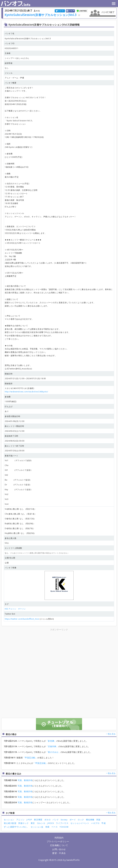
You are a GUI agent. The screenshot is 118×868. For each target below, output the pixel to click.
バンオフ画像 (11, 568)
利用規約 (59, 838)
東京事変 (38, 820)
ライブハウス (62, 823)
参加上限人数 (11, 538)
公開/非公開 (10, 558)
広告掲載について (59, 845)
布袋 (47, 827)
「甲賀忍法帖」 (30, 758)
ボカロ (48, 820)
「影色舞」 (51, 741)
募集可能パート (12, 456)
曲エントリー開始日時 (14, 426)
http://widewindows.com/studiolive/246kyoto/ (26, 392)
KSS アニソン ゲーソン (15, 609)
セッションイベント (80, 823)
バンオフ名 (10, 33)
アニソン (20, 820)
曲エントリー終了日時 (14, 446)
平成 (103, 823)
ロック (81, 820)
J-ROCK (51, 823)
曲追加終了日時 (12, 436)
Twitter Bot (10, 614)
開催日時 (9, 374)
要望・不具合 (59, 853)
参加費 (8, 397)
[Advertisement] (32, 653)
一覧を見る (111, 734)
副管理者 (9, 63)
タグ (7, 604)
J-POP (29, 820)
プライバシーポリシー (58, 841)
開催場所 (9, 384)
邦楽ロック (24, 823)
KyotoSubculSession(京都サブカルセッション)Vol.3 (40, 15)
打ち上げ (9, 407)
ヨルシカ (41, 823)
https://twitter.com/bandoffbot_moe (22, 619)
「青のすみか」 (53, 752)
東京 (33, 823)
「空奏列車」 (52, 746)
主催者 (8, 53)
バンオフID (10, 43)
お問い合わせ (59, 849)
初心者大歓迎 (10, 823)
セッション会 (37, 827)
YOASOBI (64, 827)
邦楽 (98, 820)
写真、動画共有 (25, 780)
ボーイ (73, 820)
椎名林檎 (90, 820)
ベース (55, 827)
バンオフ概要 (11, 83)
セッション (9, 820)
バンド (56, 820)
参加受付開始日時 (12, 416)
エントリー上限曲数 (13, 548)
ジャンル (9, 73)
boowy (64, 820)
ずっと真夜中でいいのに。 (16, 827)
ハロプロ (95, 823)
